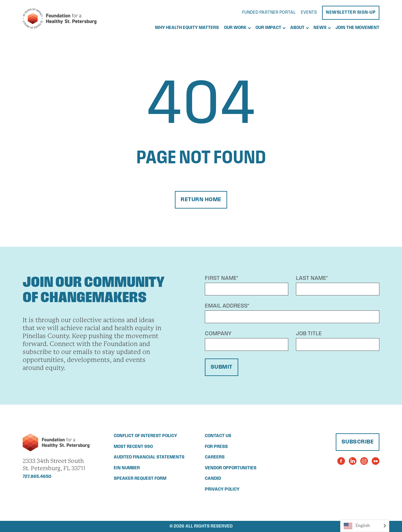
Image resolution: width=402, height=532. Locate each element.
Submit (222, 367)
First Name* (222, 278)
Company (218, 334)
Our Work (235, 28)
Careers (215, 457)
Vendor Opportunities (231, 468)
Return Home (201, 200)
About (297, 28)
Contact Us (218, 436)
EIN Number (127, 468)
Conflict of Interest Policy (145, 436)
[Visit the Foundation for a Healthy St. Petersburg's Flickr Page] (376, 461)
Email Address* (227, 306)
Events (309, 13)
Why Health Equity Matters (187, 28)
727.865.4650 (37, 477)
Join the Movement (357, 28)
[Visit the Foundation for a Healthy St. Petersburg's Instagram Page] (364, 461)
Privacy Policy (222, 489)
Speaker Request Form (140, 479)
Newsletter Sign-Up (351, 13)
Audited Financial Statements (149, 457)
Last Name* (312, 278)
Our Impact (268, 28)
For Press (216, 447)
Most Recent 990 (133, 447)
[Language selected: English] (365, 526)
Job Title (309, 334)
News (320, 28)
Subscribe (358, 442)
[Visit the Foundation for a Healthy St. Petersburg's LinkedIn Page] (353, 461)
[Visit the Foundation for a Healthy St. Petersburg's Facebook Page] (341, 461)
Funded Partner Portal (269, 13)
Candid (213, 479)
